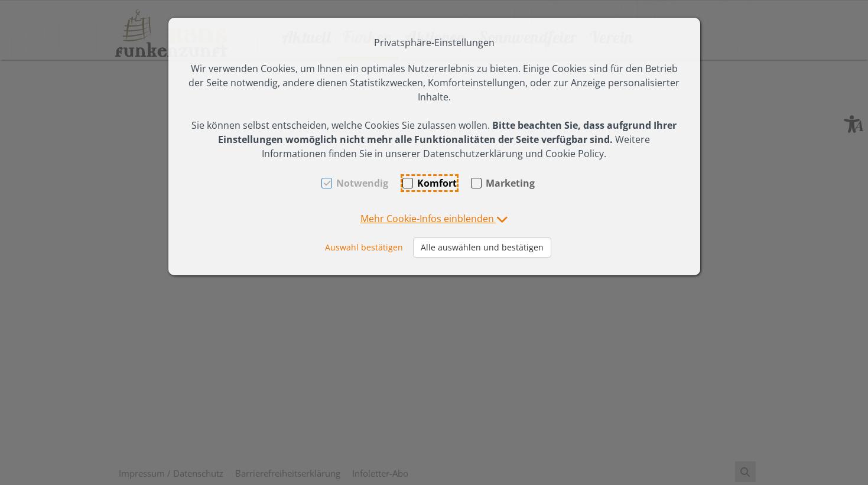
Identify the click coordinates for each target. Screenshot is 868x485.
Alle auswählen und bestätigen (482, 247)
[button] (434, 219)
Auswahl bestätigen (364, 247)
